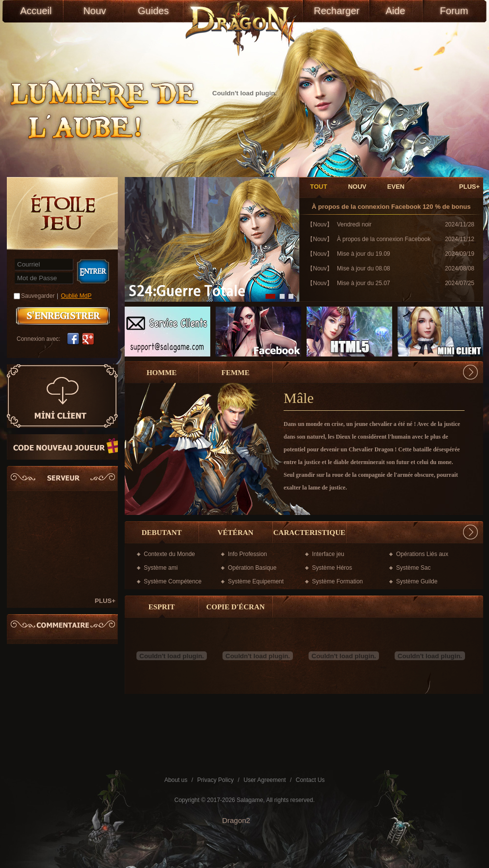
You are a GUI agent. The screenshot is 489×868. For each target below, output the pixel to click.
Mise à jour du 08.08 (364, 268)
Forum (454, 11)
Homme (162, 373)
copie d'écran (236, 607)
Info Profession (247, 554)
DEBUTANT (161, 533)
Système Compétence (173, 581)
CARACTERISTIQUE (310, 533)
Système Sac (413, 568)
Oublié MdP (77, 296)
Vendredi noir (354, 224)
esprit (161, 607)
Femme (236, 373)
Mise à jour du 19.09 (364, 254)
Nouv (95, 11)
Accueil (36, 11)
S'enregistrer (63, 316)
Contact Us (310, 780)
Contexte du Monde (169, 554)
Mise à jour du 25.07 (364, 283)
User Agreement (265, 780)
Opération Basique (252, 568)
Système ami (161, 568)
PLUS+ (105, 601)
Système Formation (337, 581)
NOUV (357, 187)
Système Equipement (256, 581)
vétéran (235, 533)
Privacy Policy (215, 780)
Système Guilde (417, 581)
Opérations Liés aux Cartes (422, 556)
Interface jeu (328, 554)
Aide (395, 11)
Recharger (337, 11)
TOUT (319, 187)
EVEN (396, 187)
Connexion (93, 271)
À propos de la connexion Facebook (367, 207)
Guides (153, 11)
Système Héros (332, 568)
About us (176, 780)
